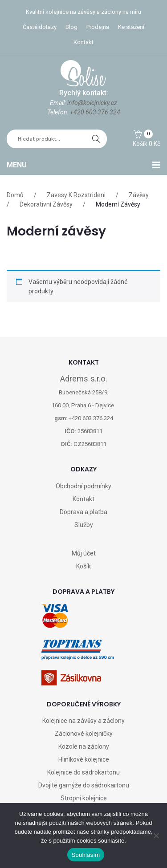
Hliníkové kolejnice (84, 759)
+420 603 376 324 (95, 112)
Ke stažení (131, 27)
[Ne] (156, 836)
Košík (83, 566)
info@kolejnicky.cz (92, 103)
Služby (84, 525)
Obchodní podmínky (83, 486)
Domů (15, 195)
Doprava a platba (83, 512)
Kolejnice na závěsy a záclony (83, 721)
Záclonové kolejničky (84, 734)
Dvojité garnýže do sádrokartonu (84, 785)
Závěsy (139, 195)
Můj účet (84, 553)
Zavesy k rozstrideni (76, 195)
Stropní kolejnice (84, 798)
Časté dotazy (40, 27)
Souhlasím (86, 855)
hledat (96, 139)
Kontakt (83, 42)
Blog (71, 27)
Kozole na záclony (84, 746)
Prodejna (98, 27)
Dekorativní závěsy (46, 204)
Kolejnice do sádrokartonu (83, 772)
